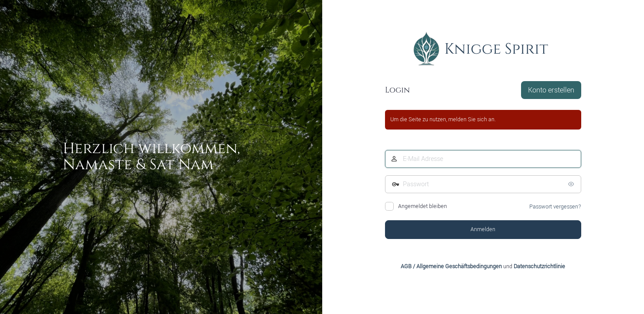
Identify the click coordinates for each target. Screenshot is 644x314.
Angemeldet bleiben (423, 206)
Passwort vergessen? (555, 207)
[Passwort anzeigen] (572, 184)
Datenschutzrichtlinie (539, 266)
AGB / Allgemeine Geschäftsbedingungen (451, 266)
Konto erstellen (551, 90)
